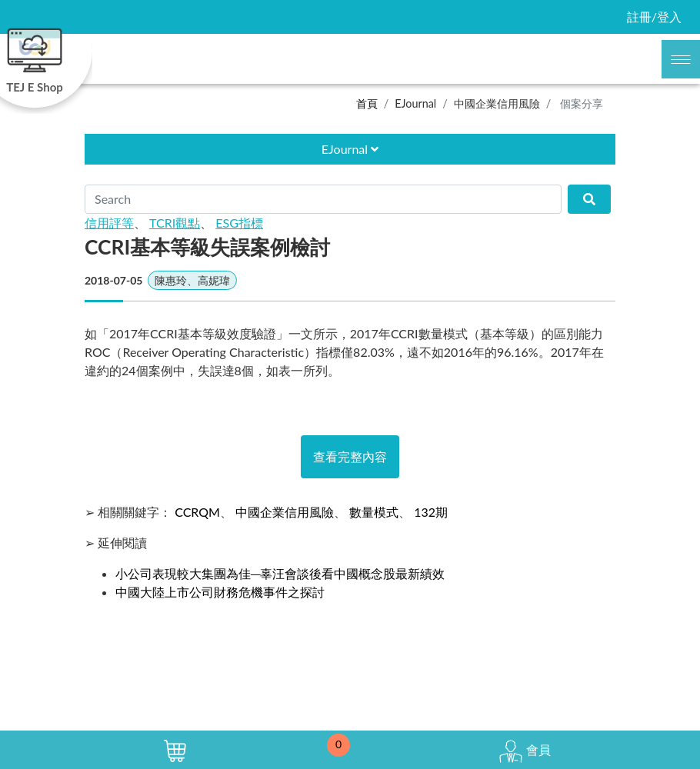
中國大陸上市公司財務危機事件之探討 (220, 592)
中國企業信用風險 (497, 103)
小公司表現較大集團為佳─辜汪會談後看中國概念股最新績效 (280, 573)
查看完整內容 (350, 456)
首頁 (367, 103)
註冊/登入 (654, 17)
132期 (431, 512)
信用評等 (109, 223)
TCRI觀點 (175, 223)
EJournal (415, 103)
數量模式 (374, 512)
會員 (525, 751)
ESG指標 (239, 223)
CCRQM (197, 512)
